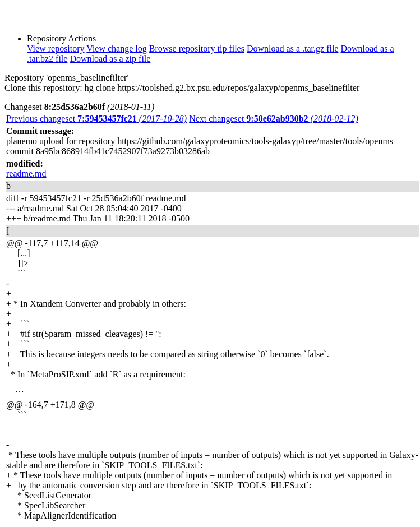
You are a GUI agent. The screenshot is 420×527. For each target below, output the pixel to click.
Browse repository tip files (197, 48)
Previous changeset (96, 119)
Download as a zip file (110, 59)
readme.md (26, 174)
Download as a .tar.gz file (293, 48)
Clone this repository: (43, 88)
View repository (56, 48)
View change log (116, 48)
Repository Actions (61, 38)
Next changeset (274, 119)
